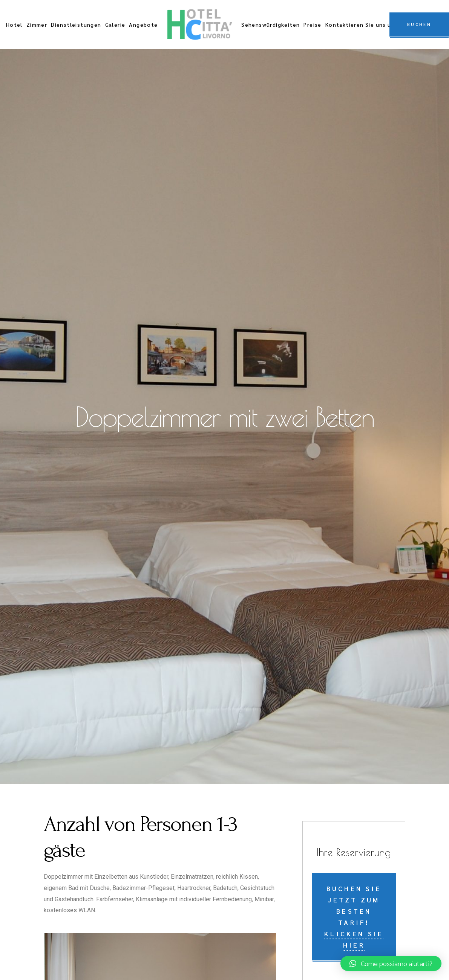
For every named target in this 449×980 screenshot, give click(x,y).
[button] (391, 963)
